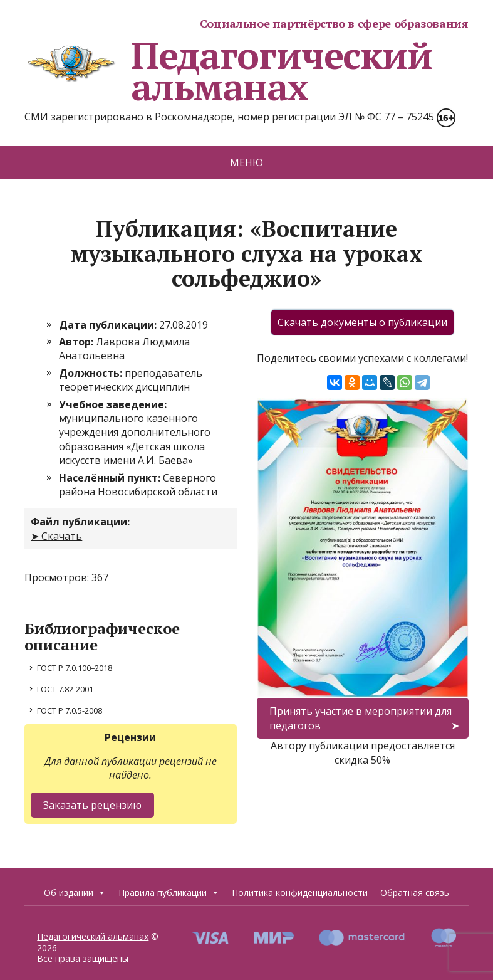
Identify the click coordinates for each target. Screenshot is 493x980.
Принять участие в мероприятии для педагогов (361, 718)
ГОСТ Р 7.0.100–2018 (75, 668)
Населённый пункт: (111, 478)
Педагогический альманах (228, 71)
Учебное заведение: (113, 404)
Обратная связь (415, 893)
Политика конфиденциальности (300, 893)
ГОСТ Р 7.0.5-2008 (70, 710)
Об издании (75, 893)
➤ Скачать (56, 536)
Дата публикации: (109, 325)
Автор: (77, 342)
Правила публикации (169, 893)
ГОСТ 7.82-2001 (65, 689)
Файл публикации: (80, 522)
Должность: (92, 373)
